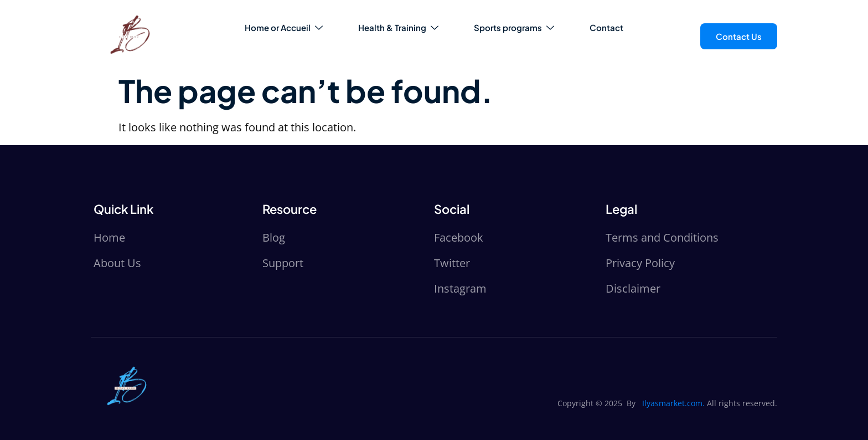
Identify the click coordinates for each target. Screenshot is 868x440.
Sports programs (514, 27)
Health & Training (398, 27)
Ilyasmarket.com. (673, 403)
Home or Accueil (284, 27)
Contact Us (739, 36)
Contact (606, 27)
